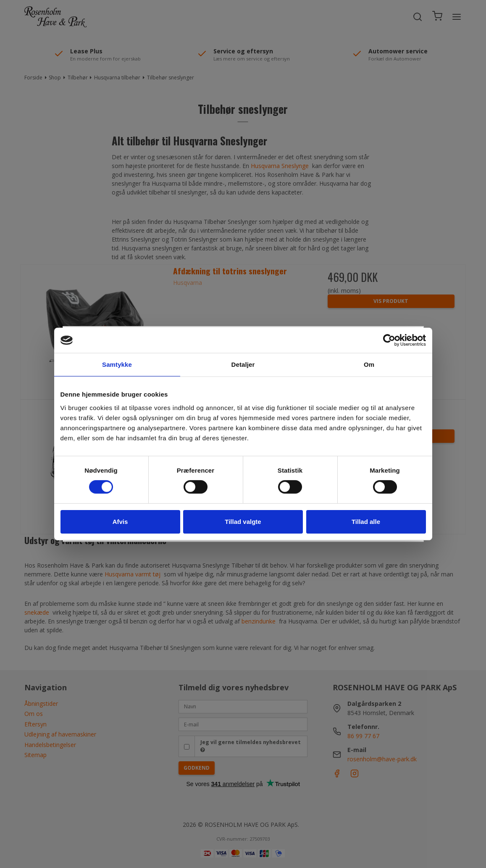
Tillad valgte (243, 522)
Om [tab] (369, 364)
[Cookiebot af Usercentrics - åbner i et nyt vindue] (389, 340)
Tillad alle (366, 522)
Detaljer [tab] (243, 364)
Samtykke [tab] (117, 364)
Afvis (120, 522)
